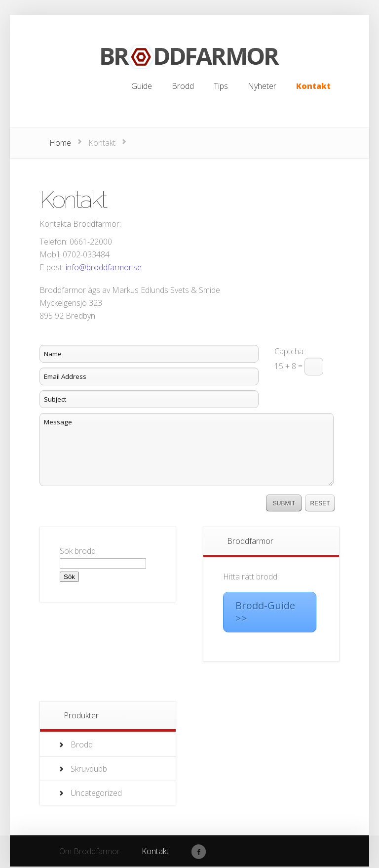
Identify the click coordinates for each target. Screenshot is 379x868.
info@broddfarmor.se (104, 267)
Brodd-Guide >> (265, 612)
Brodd (82, 744)
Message (187, 450)
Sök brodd (78, 551)
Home (60, 143)
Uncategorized (96, 793)
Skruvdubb (89, 769)
